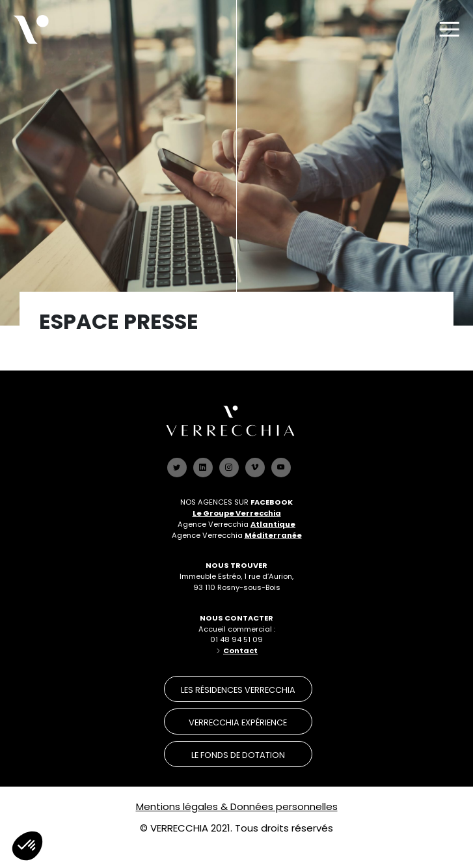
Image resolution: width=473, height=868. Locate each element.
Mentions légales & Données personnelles (237, 806)
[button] (27, 846)
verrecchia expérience (238, 722)
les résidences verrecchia (238, 690)
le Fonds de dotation (238, 755)
